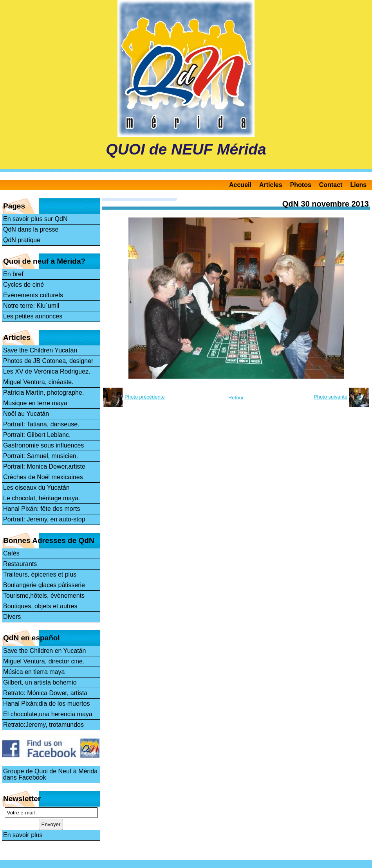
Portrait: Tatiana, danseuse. (41, 424)
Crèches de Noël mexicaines (43, 477)
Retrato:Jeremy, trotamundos (43, 725)
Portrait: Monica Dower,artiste (44, 466)
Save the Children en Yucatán (44, 651)
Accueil (240, 185)
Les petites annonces (33, 316)
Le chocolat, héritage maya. (42, 498)
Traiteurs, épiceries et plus (40, 574)
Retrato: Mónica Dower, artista (45, 693)
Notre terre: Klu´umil (31, 306)
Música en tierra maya (34, 672)
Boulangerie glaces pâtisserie (44, 585)
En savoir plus (23, 835)
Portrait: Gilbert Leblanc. (37, 435)
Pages (14, 206)
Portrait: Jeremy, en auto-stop (44, 519)
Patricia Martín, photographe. (43, 393)
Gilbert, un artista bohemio (40, 682)
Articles (271, 185)
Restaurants (20, 564)
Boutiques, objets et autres (40, 606)
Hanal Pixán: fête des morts (42, 509)
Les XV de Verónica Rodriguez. (47, 371)
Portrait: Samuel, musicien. (41, 456)
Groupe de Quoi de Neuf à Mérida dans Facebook (50, 774)
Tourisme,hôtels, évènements (44, 596)
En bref (13, 274)
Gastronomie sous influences (43, 445)
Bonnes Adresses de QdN (49, 540)
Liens (358, 185)
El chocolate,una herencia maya (48, 714)
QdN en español (32, 638)
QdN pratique (22, 240)
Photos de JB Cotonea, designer (48, 361)
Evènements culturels (33, 295)
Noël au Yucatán (26, 414)
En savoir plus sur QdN (35, 219)
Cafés (11, 553)
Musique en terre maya (35, 403)
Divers (12, 617)
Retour (236, 398)
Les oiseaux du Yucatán (36, 488)
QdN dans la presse (31, 229)
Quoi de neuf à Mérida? (44, 261)
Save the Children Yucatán (40, 350)
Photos (301, 185)
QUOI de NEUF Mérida (186, 149)
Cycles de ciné (23, 285)
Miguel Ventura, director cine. (44, 661)
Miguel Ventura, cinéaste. (38, 382)
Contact (331, 185)
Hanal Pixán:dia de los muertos (46, 704)
